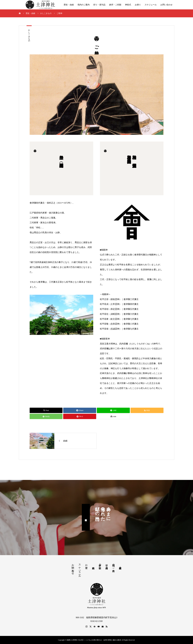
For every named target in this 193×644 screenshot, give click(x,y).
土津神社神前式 (86, 517)
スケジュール (151, 5)
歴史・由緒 (69, 5)
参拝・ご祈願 (115, 5)
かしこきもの (29, 35)
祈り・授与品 (99, 5)
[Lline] (113, 410)
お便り (138, 5)
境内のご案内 (84, 5)
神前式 (128, 5)
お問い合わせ (166, 5)
